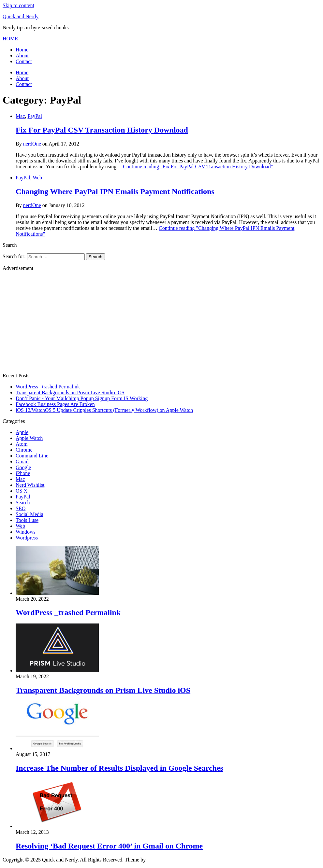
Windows (26, 532)
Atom (22, 444)
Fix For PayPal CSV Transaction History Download (102, 130)
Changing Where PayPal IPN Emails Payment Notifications (115, 191)
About (22, 56)
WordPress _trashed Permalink (48, 387)
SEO (21, 508)
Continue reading (198, 167)
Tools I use (27, 520)
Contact (24, 61)
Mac (20, 116)
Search (23, 503)
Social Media (29, 514)
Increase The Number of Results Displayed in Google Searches (119, 768)
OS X (22, 491)
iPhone (23, 473)
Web (37, 178)
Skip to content (18, 5)
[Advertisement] (161, 322)
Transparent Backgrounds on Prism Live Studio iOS (70, 392)
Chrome (24, 450)
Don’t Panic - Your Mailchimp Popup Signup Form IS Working (82, 398)
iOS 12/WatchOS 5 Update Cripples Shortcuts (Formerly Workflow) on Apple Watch (104, 410)
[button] (10, 39)
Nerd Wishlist (30, 485)
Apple (22, 432)
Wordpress (27, 538)
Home (22, 50)
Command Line (32, 456)
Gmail (22, 462)
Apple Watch (29, 438)
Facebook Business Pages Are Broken (55, 404)
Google (23, 467)
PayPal (35, 116)
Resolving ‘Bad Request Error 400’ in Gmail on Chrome (109, 846)
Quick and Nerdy (21, 16)
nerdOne (32, 144)
